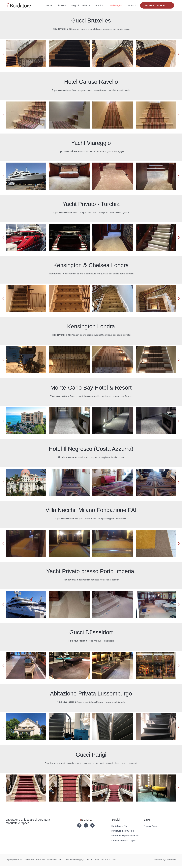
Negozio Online (79, 7)
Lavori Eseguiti (115, 7)
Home (49, 7)
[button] (157, 7)
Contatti (131, 7)
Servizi (98, 7)
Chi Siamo (62, 7)
